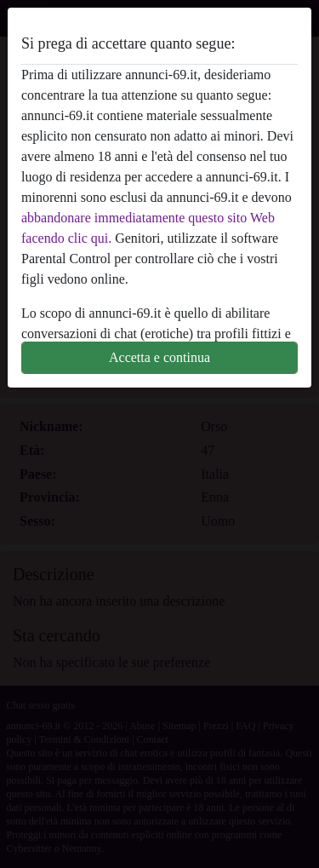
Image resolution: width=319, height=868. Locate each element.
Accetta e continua (159, 357)
